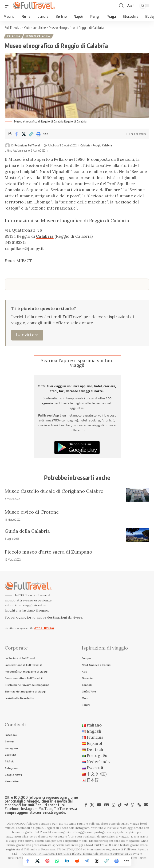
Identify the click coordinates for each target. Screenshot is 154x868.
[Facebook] (86, 805)
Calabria (14, 36)
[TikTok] (120, 805)
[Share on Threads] (97, 861)
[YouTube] (99, 805)
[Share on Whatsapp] (57, 861)
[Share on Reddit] (77, 861)
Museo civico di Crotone (32, 512)
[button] (9, 6)
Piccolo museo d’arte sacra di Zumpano (48, 552)
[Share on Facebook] (16, 134)
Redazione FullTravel (27, 145)
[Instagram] (113, 805)
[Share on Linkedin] (67, 861)
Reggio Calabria (38, 36)
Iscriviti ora (27, 335)
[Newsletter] (146, 805)
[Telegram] (126, 805)
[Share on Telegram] (87, 861)
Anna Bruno (44, 628)
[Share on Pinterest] (47, 861)
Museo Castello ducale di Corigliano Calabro (54, 491)
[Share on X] (24, 134)
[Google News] (107, 805)
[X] (92, 805)
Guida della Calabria (27, 531)
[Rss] (139, 805)
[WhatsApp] (132, 805)
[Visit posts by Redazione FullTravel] (7, 145)
